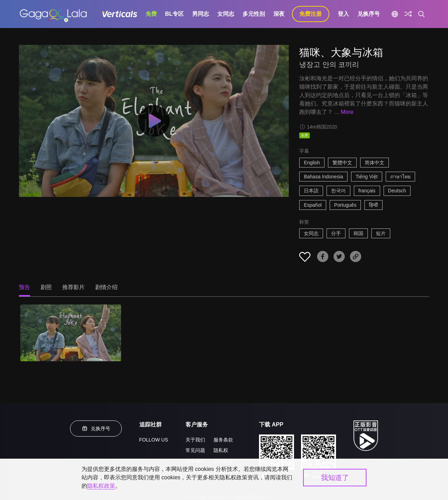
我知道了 (335, 478)
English (312, 163)
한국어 (338, 191)
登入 (343, 14)
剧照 (46, 287)
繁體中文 (342, 163)
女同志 (226, 14)
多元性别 (254, 14)
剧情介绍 (106, 287)
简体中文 (374, 163)
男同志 (201, 14)
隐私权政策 (101, 486)
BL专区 (174, 14)
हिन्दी (373, 205)
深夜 (279, 14)
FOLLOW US (154, 440)
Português (345, 205)
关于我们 (195, 440)
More (347, 112)
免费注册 (310, 14)
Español (313, 205)
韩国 (358, 233)
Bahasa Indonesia (323, 177)
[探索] (408, 14)
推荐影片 (73, 287)
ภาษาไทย (400, 177)
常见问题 (195, 450)
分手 (336, 233)
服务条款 (223, 440)
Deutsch (397, 191)
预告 (24, 287)
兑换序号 (369, 14)
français (367, 191)
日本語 (311, 191)
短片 (381, 233)
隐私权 (221, 450)
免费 (151, 14)
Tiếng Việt (367, 177)
